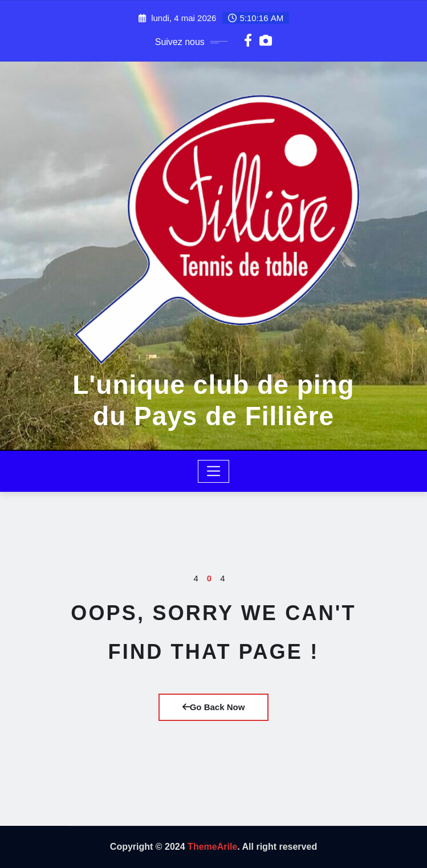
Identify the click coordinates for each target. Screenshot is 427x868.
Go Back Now (214, 707)
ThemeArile (212, 847)
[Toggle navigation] (213, 471)
